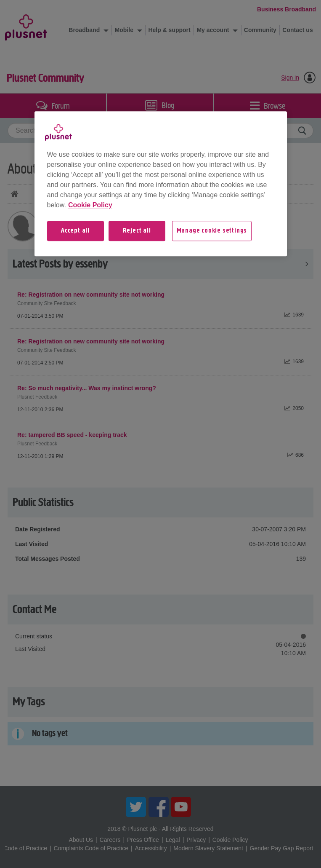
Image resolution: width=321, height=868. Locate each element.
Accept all (75, 231)
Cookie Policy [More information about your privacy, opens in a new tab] (90, 205)
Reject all (137, 231)
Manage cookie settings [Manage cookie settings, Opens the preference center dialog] (212, 231)
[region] (161, 184)
